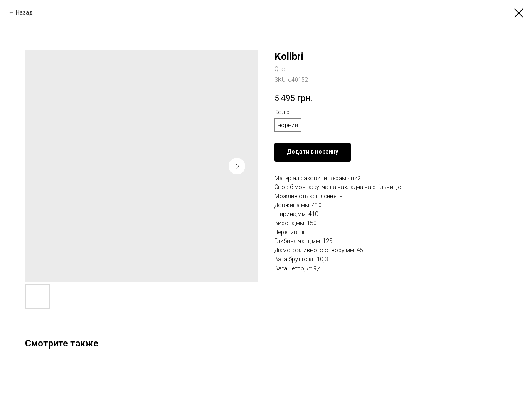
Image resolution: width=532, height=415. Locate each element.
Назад (24, 12)
